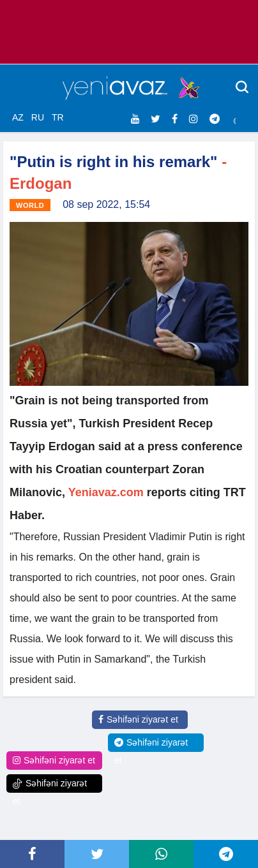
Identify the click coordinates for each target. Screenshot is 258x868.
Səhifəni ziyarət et (138, 719)
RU (38, 117)
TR (58, 117)
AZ (18, 117)
